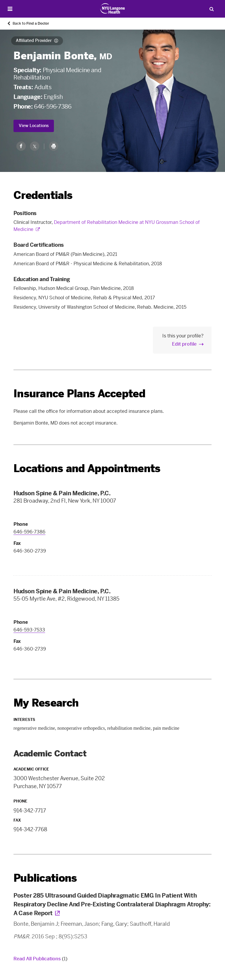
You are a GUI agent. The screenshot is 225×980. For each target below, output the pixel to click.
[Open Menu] (10, 9)
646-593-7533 (29, 630)
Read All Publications (40, 959)
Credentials (43, 195)
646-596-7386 (53, 107)
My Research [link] (46, 703)
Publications (45, 878)
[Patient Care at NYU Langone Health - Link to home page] (113, 9)
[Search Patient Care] (212, 9)
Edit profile (184, 344)
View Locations (34, 126)
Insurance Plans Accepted (79, 394)
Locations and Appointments (87, 468)
